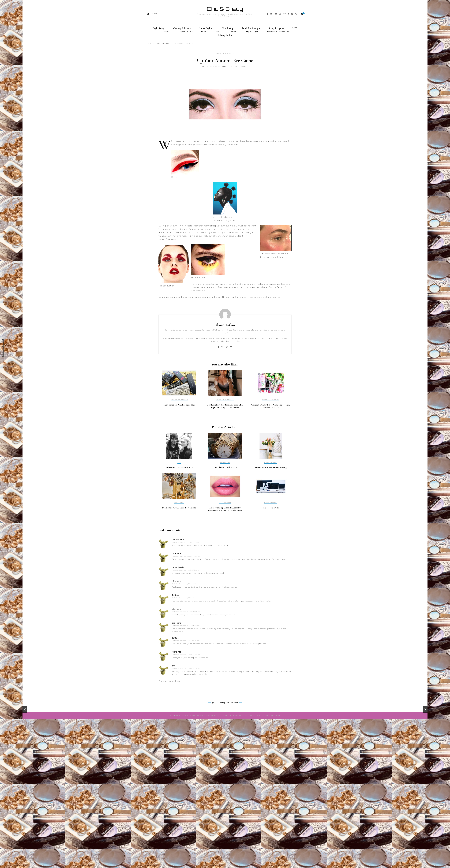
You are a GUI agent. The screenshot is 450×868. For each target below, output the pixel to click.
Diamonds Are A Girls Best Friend (179, 509)
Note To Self (186, 32)
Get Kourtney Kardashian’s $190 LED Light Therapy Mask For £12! (225, 408)
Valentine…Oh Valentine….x (179, 469)
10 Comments (241, 68)
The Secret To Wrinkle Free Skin (179, 406)
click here (176, 555)
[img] (268, 14)
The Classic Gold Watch (225, 469)
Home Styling (206, 28)
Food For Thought (251, 28)
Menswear (166, 32)
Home (149, 45)
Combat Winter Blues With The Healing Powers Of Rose (271, 408)
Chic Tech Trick (271, 509)
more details (178, 569)
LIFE (295, 28)
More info (176, 653)
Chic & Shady (225, 9)
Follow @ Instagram (226, 704)
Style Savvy (159, 28)
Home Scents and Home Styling (271, 469)
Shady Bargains (276, 28)
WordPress (263, 717)
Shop (204, 32)
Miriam (205, 68)
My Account (252, 32)
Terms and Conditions (278, 32)
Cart (217, 32)
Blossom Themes (240, 717)
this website (178, 541)
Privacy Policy (225, 36)
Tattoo (175, 597)
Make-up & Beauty (182, 28)
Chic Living (228, 28)
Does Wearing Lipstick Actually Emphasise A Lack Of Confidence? (225, 511)
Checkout (233, 32)
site (174, 667)
